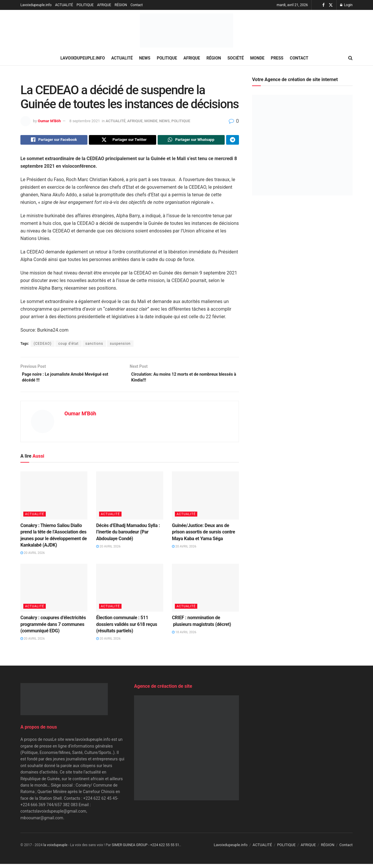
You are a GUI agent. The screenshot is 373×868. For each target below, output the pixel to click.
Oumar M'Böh (49, 121)
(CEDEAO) (43, 345)
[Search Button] (350, 58)
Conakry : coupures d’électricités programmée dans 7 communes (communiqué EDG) (53, 628)
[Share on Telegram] (233, 141)
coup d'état (68, 345)
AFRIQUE (104, 5)
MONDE (257, 58)
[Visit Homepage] (186, 30)
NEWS (145, 58)
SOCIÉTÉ (236, 58)
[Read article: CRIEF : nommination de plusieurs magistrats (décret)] (205, 592)
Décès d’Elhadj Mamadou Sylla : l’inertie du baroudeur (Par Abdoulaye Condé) (128, 536)
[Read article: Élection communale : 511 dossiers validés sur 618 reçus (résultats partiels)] (130, 592)
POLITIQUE (85, 5)
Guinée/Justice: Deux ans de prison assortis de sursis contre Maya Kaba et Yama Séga (204, 536)
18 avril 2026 (184, 636)
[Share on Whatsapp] (191, 141)
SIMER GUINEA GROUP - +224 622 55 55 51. (146, 849)
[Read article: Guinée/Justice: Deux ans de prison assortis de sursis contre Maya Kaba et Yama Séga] (205, 500)
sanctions (94, 345)
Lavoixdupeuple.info (36, 5)
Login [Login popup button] (346, 5)
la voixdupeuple (56, 849)
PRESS (277, 58)
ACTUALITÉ (64, 5)
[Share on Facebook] (54, 141)
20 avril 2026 (33, 557)
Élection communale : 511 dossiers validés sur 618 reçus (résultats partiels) (127, 628)
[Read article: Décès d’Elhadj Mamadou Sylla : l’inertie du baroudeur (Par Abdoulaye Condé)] (130, 500)
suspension (120, 345)
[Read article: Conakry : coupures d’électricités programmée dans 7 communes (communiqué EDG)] (54, 592)
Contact (137, 5)
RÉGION (121, 5)
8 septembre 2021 (85, 121)
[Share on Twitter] (122, 141)
